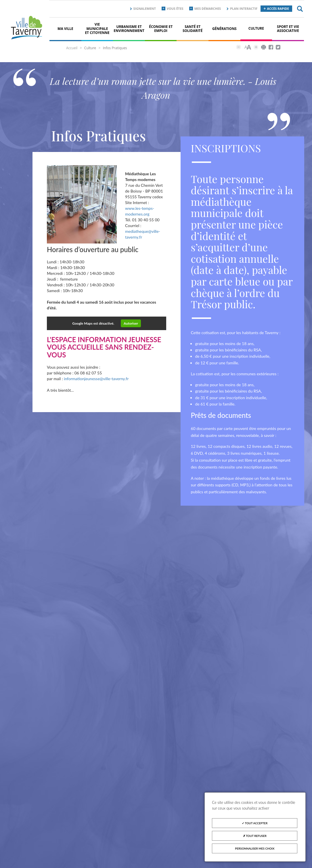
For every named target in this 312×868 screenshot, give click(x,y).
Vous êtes (175, 8)
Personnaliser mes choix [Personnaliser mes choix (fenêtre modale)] (255, 848)
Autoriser (131, 323)
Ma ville (65, 29)
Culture (256, 28)
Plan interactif (244, 8)
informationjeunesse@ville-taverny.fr (96, 379)
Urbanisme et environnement (129, 29)
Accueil (72, 48)
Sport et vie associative (288, 29)
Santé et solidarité (193, 29)
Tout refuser (255, 836)
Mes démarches (208, 8)
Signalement (145, 8)
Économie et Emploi (161, 29)
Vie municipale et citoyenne (97, 28)
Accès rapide (278, 8)
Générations (224, 29)
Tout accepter (255, 823)
